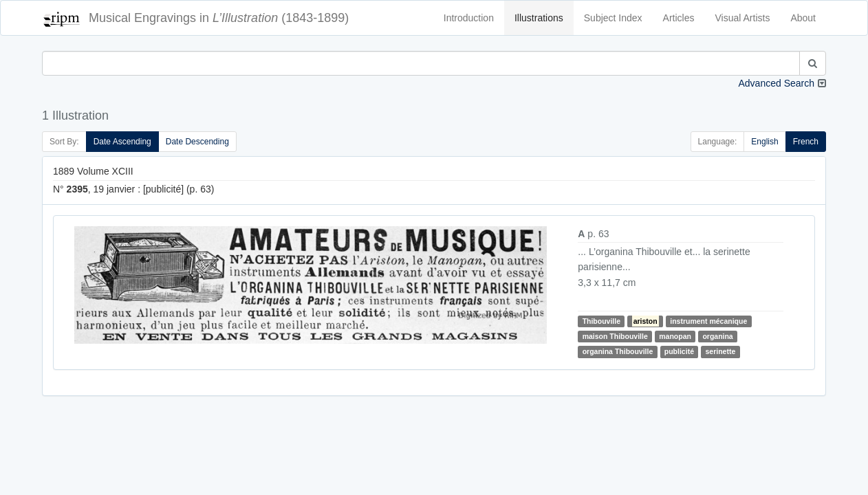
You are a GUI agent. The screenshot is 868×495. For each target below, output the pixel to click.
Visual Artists (743, 18)
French (806, 142)
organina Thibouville (618, 351)
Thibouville (601, 321)
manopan (675, 336)
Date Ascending (122, 142)
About (803, 18)
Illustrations (539, 18)
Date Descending (197, 142)
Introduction (469, 18)
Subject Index (613, 18)
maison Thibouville (615, 336)
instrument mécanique (708, 321)
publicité (679, 351)
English (764, 142)
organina (717, 336)
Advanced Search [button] (776, 83)
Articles (679, 18)
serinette (720, 351)
